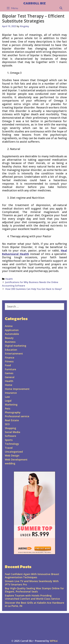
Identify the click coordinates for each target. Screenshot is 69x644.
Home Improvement (17, 389)
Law (7, 397)
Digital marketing (16, 346)
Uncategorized (14, 452)
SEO (7, 424)
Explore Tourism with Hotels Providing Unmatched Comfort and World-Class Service (32, 597)
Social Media (13, 432)
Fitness (9, 361)
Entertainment (14, 354)
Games (9, 373)
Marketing (11, 405)
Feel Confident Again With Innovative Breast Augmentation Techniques (32, 576)
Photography (13, 412)
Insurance (11, 393)
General (10, 377)
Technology (12, 444)
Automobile (12, 334)
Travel (9, 448)
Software (10, 436)
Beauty (9, 338)
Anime (9, 326)
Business (10, 342)
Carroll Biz (34, 3)
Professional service (17, 416)
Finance (10, 358)
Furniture (10, 369)
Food (8, 365)
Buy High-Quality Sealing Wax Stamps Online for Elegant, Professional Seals (34, 590)
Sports (9, 440)
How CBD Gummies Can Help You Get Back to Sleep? (34, 289)
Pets (8, 409)
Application (12, 330)
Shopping (10, 428)
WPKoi (54, 641)
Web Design (12, 455)
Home (9, 385)
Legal (8, 401)
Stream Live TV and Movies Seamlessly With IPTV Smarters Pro (32, 583)
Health (9, 279)
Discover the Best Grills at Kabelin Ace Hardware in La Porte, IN (34, 604)
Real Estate (12, 420)
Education (11, 350)
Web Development (16, 460)
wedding (10, 463)
